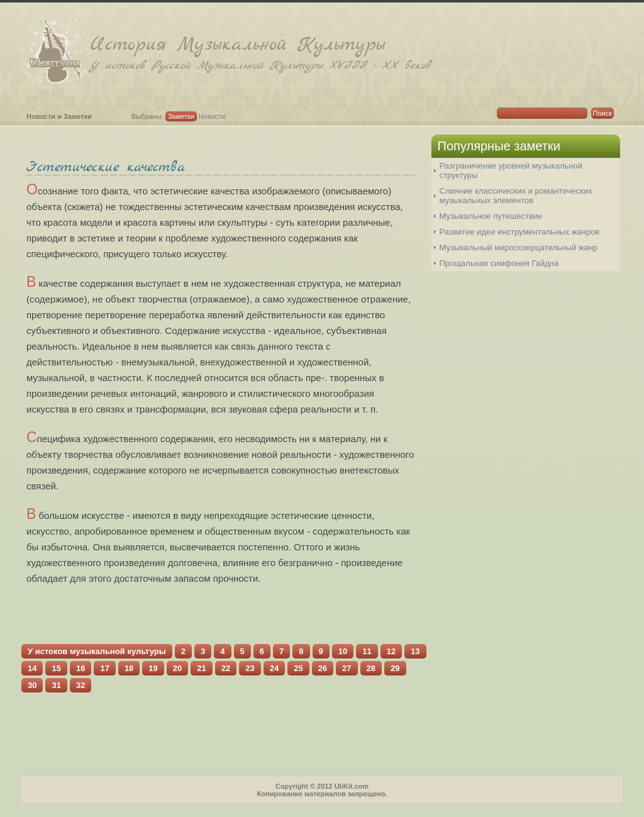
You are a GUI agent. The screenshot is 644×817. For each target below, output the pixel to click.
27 (347, 668)
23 (250, 668)
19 (153, 668)
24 (274, 668)
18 (129, 668)
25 (298, 668)
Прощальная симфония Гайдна (499, 263)
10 (343, 651)
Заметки (181, 116)
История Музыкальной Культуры (357, 53)
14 (32, 668)
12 (391, 651)
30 (32, 685)
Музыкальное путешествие (491, 216)
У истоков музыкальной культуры (97, 651)
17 (104, 668)
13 (415, 651)
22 (226, 668)
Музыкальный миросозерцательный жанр (519, 247)
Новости (212, 116)
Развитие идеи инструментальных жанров (520, 232)
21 (201, 668)
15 (56, 668)
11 (367, 651)
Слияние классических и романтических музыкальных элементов (516, 196)
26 (323, 668)
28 (371, 668)
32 (80, 685)
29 (395, 668)
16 (80, 668)
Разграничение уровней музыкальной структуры (511, 170)
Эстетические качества (106, 167)
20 (177, 668)
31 (56, 685)
